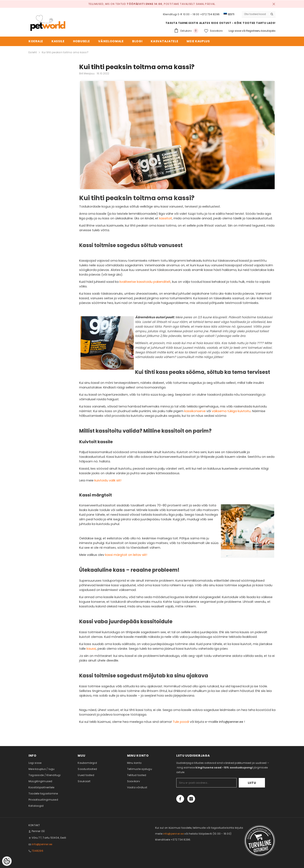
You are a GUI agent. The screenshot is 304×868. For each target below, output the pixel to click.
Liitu (252, 783)
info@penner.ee (231, 722)
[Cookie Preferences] (7, 861)
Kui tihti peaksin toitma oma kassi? (65, 52)
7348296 (37, 851)
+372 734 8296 (210, 14)
